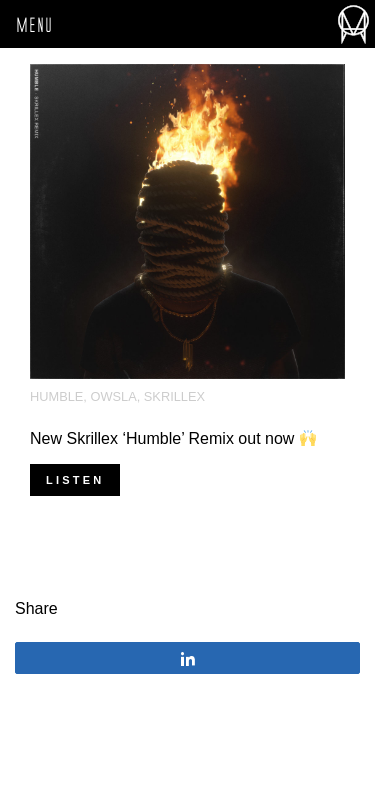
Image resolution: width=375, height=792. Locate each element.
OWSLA (113, 396)
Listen (75, 480)
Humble (56, 396)
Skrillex (174, 396)
